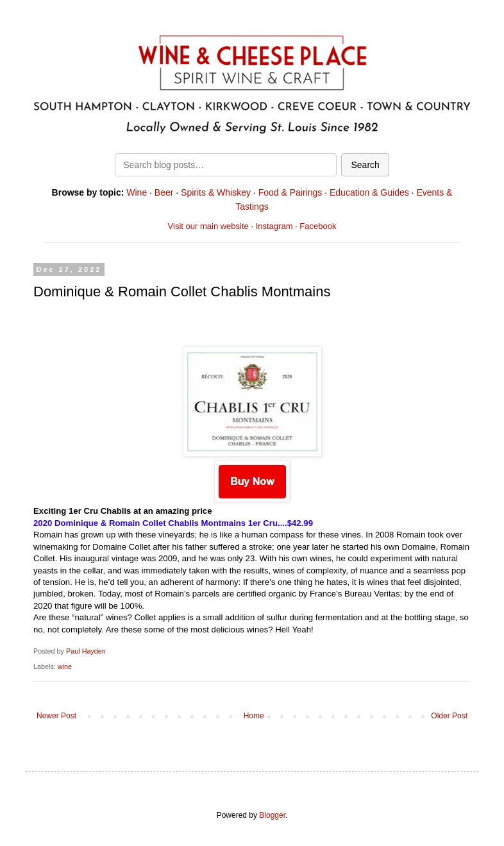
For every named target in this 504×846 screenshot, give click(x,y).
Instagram (274, 226)
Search (365, 165)
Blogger (272, 815)
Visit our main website (208, 226)
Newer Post (56, 716)
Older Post (449, 716)
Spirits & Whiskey (216, 192)
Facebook (318, 226)
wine (65, 666)
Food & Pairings (290, 192)
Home (254, 716)
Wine (137, 192)
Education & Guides (369, 192)
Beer (164, 192)
